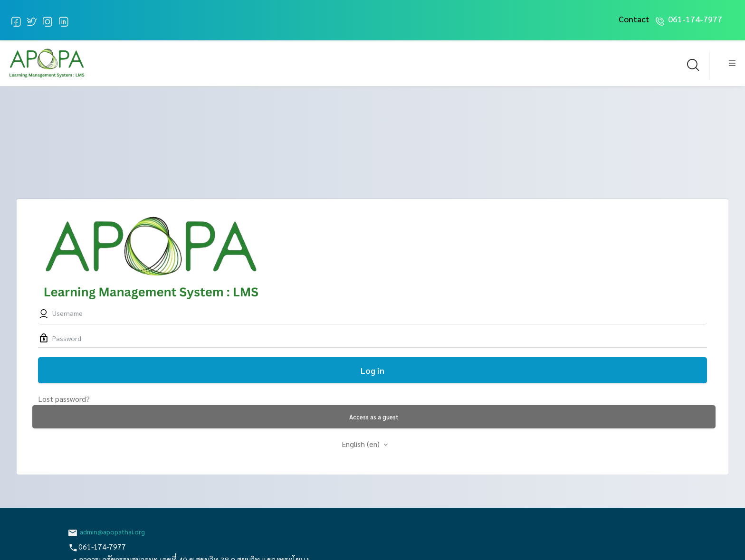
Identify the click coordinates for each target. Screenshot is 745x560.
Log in (372, 370)
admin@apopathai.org (112, 532)
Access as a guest (374, 417)
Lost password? (64, 399)
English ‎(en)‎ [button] (362, 444)
